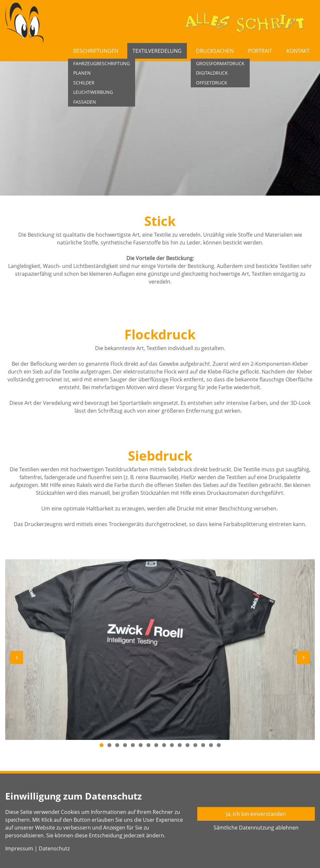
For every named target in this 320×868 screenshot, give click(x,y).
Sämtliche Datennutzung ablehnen (256, 828)
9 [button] (164, 745)
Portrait (260, 51)
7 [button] (148, 745)
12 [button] (188, 745)
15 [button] (211, 745)
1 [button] (102, 745)
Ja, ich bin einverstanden (256, 814)
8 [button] (156, 745)
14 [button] (203, 745)
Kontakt (298, 51)
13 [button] (195, 745)
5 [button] (133, 745)
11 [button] (180, 745)
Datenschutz (54, 848)
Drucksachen (215, 51)
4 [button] (125, 745)
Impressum (19, 848)
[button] (17, 657)
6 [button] (141, 745)
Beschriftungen (96, 51)
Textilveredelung (157, 51)
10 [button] (172, 745)
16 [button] (219, 745)
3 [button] (117, 745)
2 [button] (109, 745)
